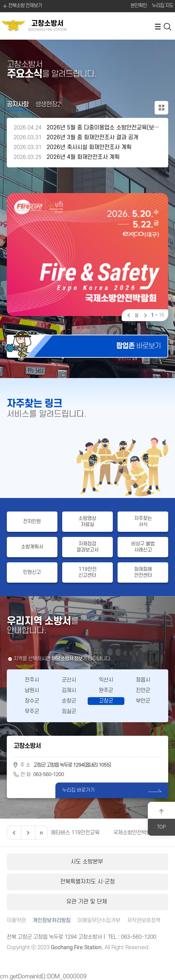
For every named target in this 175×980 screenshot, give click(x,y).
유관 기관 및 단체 (87, 902)
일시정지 (136, 316)
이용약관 (16, 921)
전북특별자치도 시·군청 (87, 882)
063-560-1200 (49, 775)
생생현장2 (48, 105)
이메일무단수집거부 (99, 921)
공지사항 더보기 (161, 108)
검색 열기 (168, 26)
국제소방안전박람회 (135, 833)
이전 (128, 316)
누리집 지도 (163, 6)
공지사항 (18, 105)
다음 (145, 316)
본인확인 (139, 6)
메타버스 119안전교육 (75, 833)
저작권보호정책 (144, 921)
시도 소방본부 (88, 862)
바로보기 (138, 346)
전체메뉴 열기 (158, 26)
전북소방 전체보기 (22, 6)
